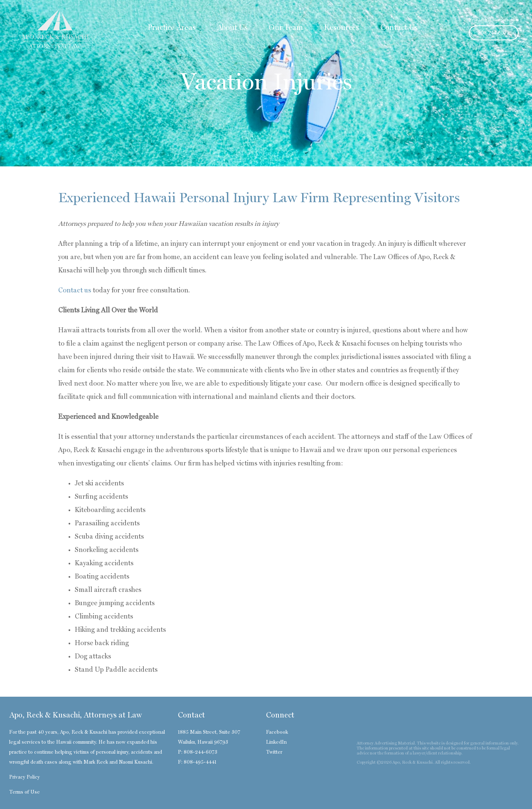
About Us (232, 28)
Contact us (75, 291)
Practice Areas (172, 28)
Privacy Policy (25, 777)
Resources (341, 28)
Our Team (286, 28)
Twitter (274, 752)
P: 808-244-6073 (198, 752)
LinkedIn (276, 742)
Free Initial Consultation (494, 20)
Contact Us (399, 28)
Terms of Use (25, 792)
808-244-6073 (494, 33)
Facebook (277, 732)
